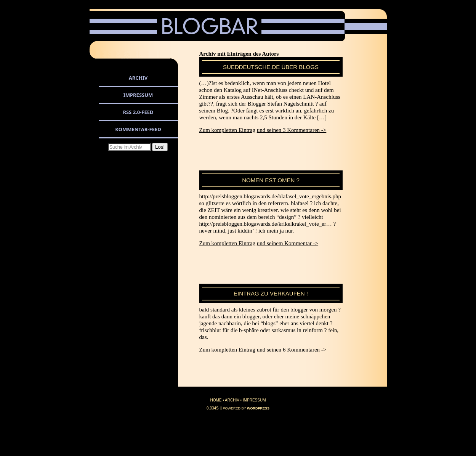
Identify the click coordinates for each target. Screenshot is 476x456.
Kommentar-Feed (138, 129)
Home (216, 400)
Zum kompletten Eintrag (227, 130)
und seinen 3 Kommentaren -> (292, 130)
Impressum (138, 95)
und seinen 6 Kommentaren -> (292, 350)
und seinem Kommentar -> (288, 243)
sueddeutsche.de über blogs (271, 67)
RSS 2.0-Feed (138, 112)
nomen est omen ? (271, 180)
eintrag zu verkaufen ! (271, 293)
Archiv (138, 78)
